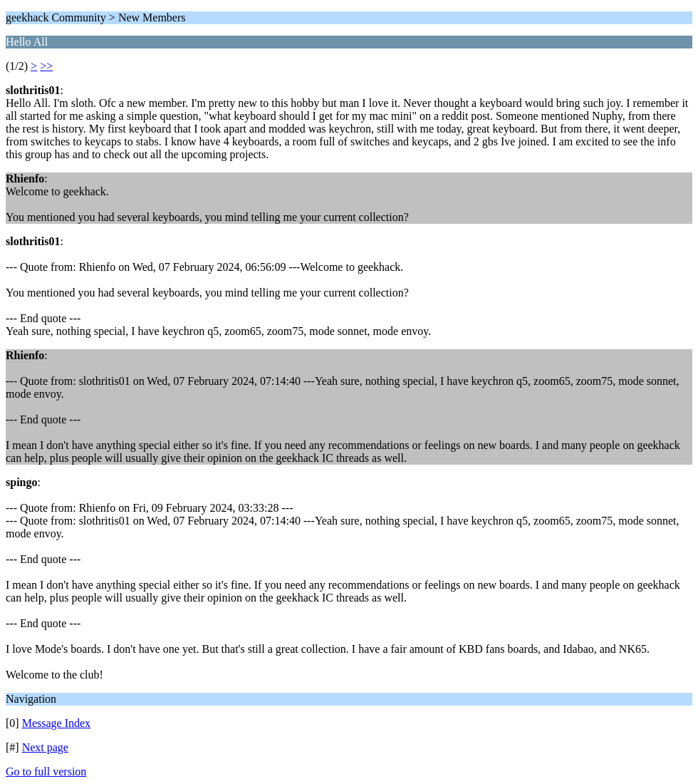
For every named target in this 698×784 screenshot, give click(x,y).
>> (46, 66)
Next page (45, 747)
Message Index (56, 723)
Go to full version (46, 772)
